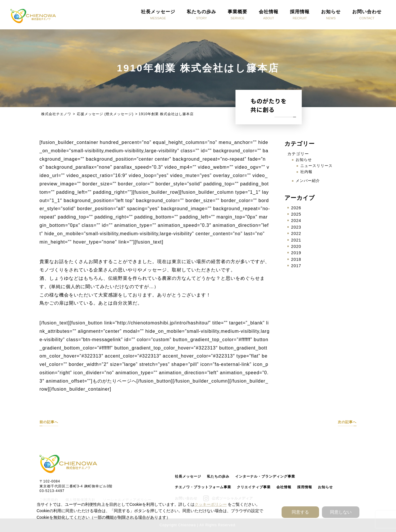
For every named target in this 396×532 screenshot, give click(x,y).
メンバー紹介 (308, 181)
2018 (296, 259)
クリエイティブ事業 (254, 487)
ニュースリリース (316, 166)
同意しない (341, 512)
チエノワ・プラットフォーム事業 (203, 487)
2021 (296, 240)
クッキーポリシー (211, 504)
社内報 (306, 172)
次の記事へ (347, 422)
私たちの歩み (218, 476)
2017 (296, 266)
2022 (296, 233)
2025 (296, 214)
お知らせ (304, 160)
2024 (296, 221)
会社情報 (284, 487)
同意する (300, 512)
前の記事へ (49, 422)
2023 (296, 227)
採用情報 (305, 487)
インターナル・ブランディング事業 (265, 476)
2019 (296, 253)
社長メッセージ (188, 476)
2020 (296, 246)
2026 (296, 208)
